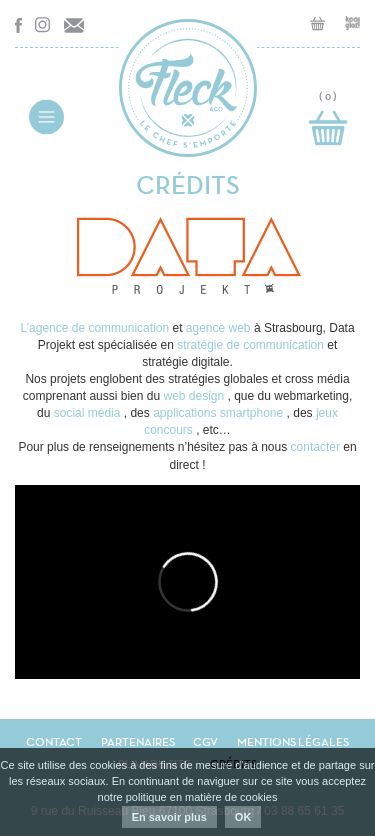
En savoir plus (169, 817)
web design (195, 396)
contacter (317, 447)
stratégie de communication (252, 345)
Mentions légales (293, 742)
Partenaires (138, 742)
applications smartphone (219, 413)
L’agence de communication (96, 328)
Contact (54, 742)
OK (243, 817)
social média (89, 413)
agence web (220, 328)
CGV (205, 742)
